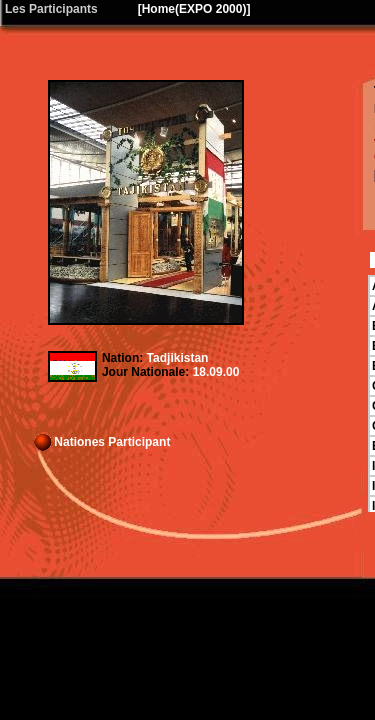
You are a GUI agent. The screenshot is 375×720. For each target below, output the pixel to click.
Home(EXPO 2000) (194, 9)
